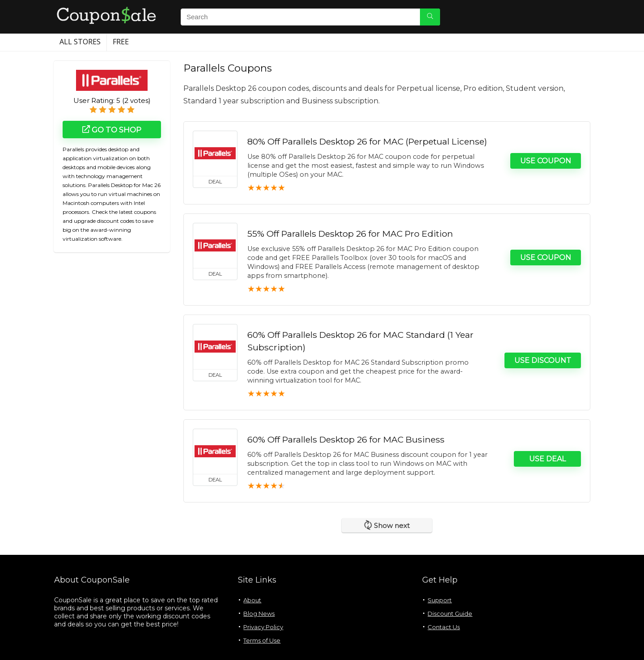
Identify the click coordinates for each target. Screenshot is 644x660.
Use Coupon (546, 161)
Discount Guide (450, 613)
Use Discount (543, 360)
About (252, 600)
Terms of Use (262, 640)
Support (440, 600)
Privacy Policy (263, 627)
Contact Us (444, 627)
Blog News (259, 613)
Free (121, 42)
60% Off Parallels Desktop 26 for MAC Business (346, 439)
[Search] (430, 17)
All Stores (80, 42)
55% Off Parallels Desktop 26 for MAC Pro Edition (350, 234)
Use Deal (547, 459)
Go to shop (112, 130)
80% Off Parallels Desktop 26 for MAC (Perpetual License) (367, 141)
